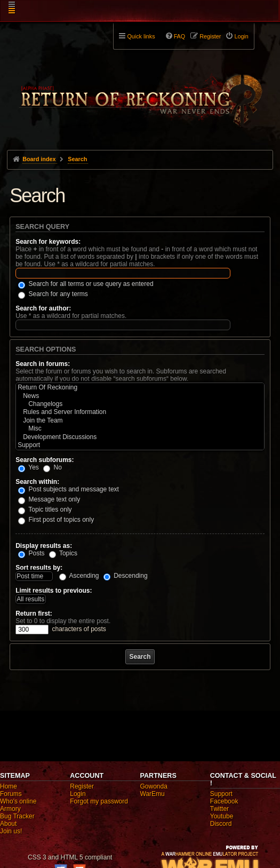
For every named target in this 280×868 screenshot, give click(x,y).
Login (78, 794)
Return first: (34, 614)
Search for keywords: (48, 242)
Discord (221, 824)
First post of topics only (56, 520)
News (140, 396)
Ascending (79, 576)
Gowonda (154, 786)
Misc (140, 429)
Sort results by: (39, 568)
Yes (29, 467)
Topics (63, 553)
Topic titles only (45, 509)
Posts (31, 553)
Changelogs (140, 404)
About (8, 824)
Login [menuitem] (241, 36)
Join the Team (140, 421)
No (53, 467)
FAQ (180, 36)
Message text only (49, 499)
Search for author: (43, 308)
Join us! (11, 831)
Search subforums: (45, 460)
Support (140, 445)
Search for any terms (53, 294)
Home (9, 786)
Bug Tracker (17, 816)
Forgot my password (99, 801)
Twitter (219, 809)
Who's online (18, 801)
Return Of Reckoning (140, 388)
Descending (126, 576)
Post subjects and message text (69, 489)
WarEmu (153, 794)
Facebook (224, 801)
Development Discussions (140, 437)
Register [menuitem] (210, 36)
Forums (11, 794)
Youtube (222, 816)
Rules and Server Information (140, 412)
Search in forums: (43, 364)
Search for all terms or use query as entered (86, 284)
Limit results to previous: (54, 591)
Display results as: (44, 546)
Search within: (37, 482)
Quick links (141, 36)
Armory (10, 809)
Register (82, 786)
